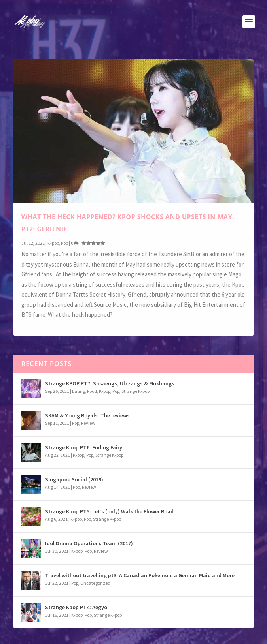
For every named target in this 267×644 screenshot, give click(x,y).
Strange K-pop (135, 391)
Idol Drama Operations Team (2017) (89, 543)
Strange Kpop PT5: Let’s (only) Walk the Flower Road (109, 511)
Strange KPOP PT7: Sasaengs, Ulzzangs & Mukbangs (110, 383)
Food (92, 391)
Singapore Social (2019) (74, 479)
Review (88, 423)
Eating (79, 391)
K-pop (53, 243)
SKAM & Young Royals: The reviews (87, 415)
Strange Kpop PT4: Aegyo (76, 607)
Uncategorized (95, 583)
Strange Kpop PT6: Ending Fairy (84, 447)
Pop (64, 243)
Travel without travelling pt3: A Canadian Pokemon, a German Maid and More (140, 575)
